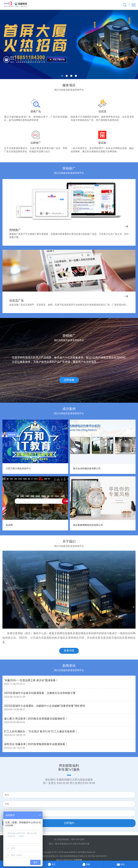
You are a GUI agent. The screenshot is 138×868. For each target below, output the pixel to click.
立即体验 (69, 380)
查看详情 (69, 651)
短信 (121, 864)
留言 (52, 864)
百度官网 (78, 860)
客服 (86, 864)
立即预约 (69, 823)
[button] (62, 76)
